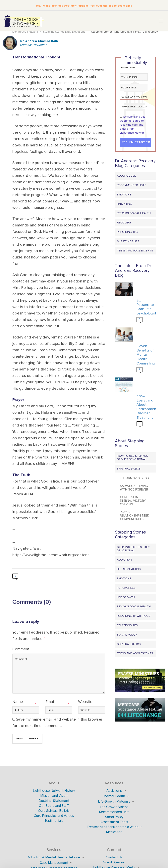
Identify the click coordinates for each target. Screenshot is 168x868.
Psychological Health (134, 214)
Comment (21, 650)
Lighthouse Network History (54, 791)
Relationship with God (134, 616)
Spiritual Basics (129, 469)
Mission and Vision (54, 796)
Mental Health (114, 796)
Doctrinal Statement (54, 801)
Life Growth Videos (114, 807)
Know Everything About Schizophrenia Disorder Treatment (145, 407)
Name (18, 702)
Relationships (127, 232)
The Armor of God (134, 479)
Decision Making (129, 569)
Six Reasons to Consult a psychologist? (145, 307)
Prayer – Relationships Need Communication (135, 516)
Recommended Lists (132, 186)
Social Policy (127, 635)
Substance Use (128, 242)
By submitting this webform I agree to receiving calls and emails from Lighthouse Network (133, 125)
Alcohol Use (126, 176)
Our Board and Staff (54, 806)
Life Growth (126, 598)
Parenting (124, 204)
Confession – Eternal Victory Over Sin (133, 501)
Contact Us (114, 858)
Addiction (124, 560)
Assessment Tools (114, 822)
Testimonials (54, 821)
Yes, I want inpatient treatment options (64, 6)
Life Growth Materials (114, 802)
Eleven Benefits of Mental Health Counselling (145, 355)
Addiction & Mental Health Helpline (54, 858)
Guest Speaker (114, 863)
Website (85, 702)
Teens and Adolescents (135, 251)
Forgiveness (126, 588)
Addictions (114, 791)
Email (50, 702)
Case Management (54, 863)
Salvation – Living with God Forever (134, 488)
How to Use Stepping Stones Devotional (133, 458)
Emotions (124, 195)
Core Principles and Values (54, 816)
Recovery (124, 223)
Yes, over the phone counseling (108, 6)
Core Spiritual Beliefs (54, 811)
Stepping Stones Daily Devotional (133, 549)
